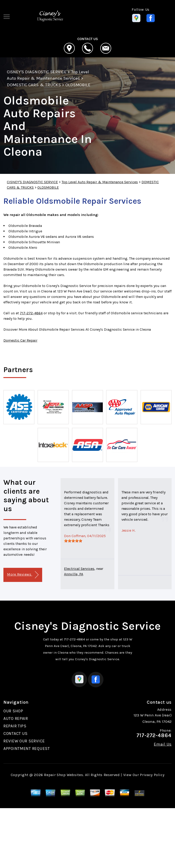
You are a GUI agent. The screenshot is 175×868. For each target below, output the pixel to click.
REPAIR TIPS (15, 726)
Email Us (163, 744)
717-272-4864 (31, 313)
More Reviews (23, 575)
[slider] (73, 541)
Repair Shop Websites (63, 775)
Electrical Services (79, 569)
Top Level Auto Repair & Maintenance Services (100, 182)
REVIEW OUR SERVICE (24, 741)
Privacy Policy (152, 775)
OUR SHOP (13, 711)
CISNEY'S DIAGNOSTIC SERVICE (37, 72)
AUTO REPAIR (16, 718)
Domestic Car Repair (20, 340)
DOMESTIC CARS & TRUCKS (34, 85)
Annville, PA (74, 574)
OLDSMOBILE (78, 85)
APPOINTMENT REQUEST (27, 749)
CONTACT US (15, 733)
